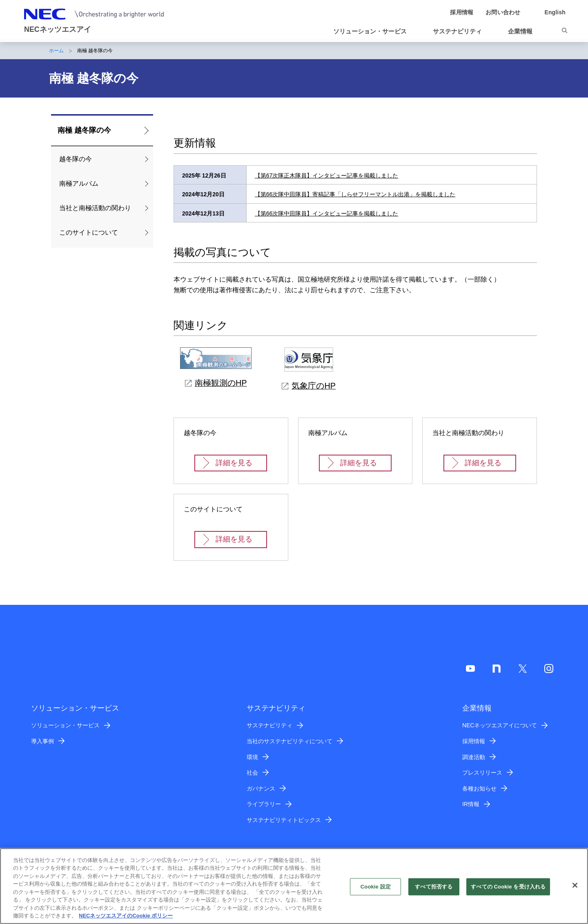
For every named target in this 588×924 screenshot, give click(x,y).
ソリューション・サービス (65, 725)
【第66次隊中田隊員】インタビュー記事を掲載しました (326, 213)
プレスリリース (482, 773)
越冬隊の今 (76, 159)
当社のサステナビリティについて (290, 741)
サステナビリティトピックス (284, 820)
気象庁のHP (309, 386)
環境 (252, 757)
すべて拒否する (434, 891)
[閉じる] (575, 889)
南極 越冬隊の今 (84, 130)
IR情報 (471, 804)
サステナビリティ (269, 725)
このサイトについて (89, 232)
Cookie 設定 (376, 891)
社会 (252, 773)
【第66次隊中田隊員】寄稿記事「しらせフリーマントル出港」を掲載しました (355, 194)
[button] (373, 31)
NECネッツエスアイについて (500, 725)
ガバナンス (261, 789)
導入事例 (42, 741)
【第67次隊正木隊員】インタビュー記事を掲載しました (326, 175)
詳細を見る (234, 463)
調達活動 (474, 757)
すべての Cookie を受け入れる (508, 891)
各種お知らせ (479, 789)
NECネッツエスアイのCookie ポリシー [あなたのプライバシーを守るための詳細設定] (126, 920)
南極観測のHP (216, 383)
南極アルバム (79, 183)
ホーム (56, 51)
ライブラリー (264, 804)
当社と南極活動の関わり (95, 208)
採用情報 (474, 741)
